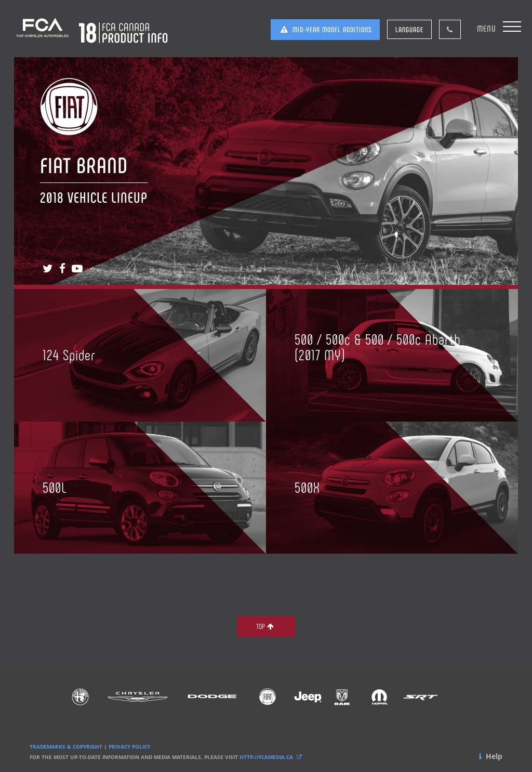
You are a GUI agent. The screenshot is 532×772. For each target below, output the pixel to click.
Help (490, 756)
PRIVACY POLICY (129, 747)
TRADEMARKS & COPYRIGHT (66, 747)
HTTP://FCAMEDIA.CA (272, 757)
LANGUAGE (409, 29)
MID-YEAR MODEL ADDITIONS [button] (325, 29)
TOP (266, 626)
